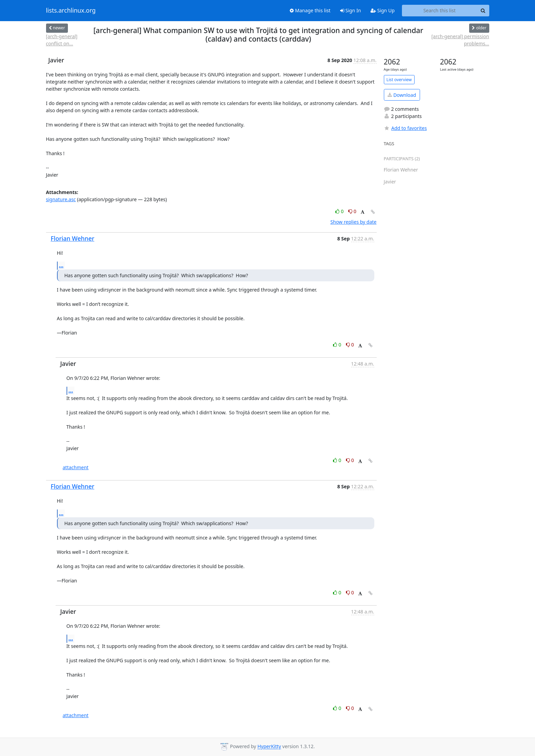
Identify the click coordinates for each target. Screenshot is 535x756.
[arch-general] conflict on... (62, 40)
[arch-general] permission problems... (460, 40)
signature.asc (61, 199)
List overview (399, 80)
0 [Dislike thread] (352, 211)
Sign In (351, 10)
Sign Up (383, 10)
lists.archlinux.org (71, 11)
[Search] (483, 11)
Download (402, 95)
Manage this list (310, 10)
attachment (76, 467)
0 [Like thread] (340, 211)
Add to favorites (405, 128)
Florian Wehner (73, 238)
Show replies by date (353, 222)
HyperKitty (269, 747)
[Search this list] (440, 11)
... (61, 265)
